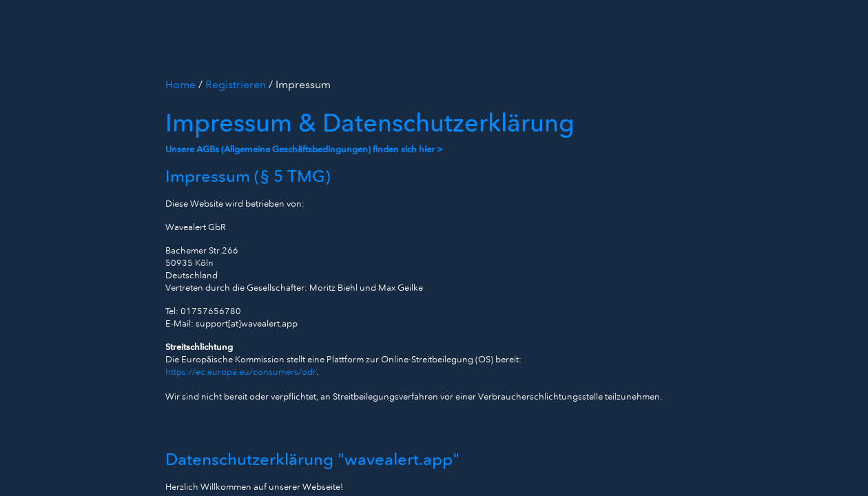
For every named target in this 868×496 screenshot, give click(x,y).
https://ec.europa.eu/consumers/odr (241, 372)
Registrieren (237, 84)
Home (182, 84)
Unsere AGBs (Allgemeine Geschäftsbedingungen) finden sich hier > (304, 149)
